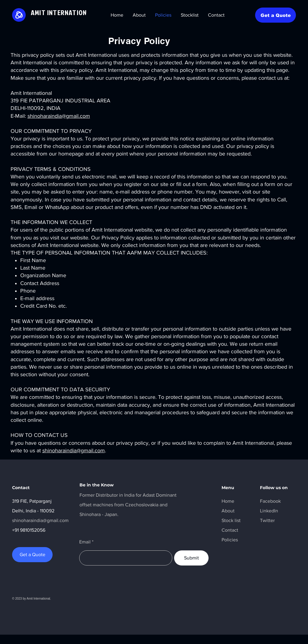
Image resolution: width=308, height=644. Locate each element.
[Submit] (191, 558)
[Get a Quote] (276, 15)
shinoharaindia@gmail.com (59, 116)
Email (85, 542)
